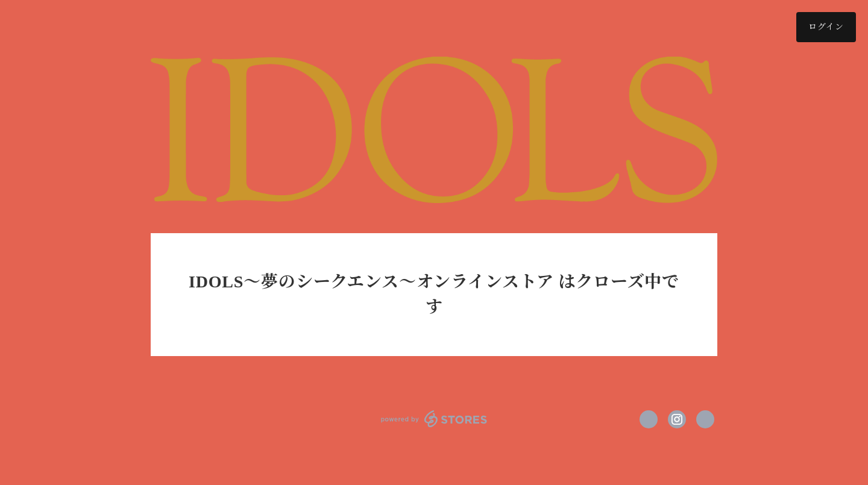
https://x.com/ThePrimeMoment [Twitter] (649, 419)
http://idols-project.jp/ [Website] (705, 419)
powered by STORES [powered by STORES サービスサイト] (434, 419)
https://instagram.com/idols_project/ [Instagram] (677, 419)
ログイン (826, 27)
